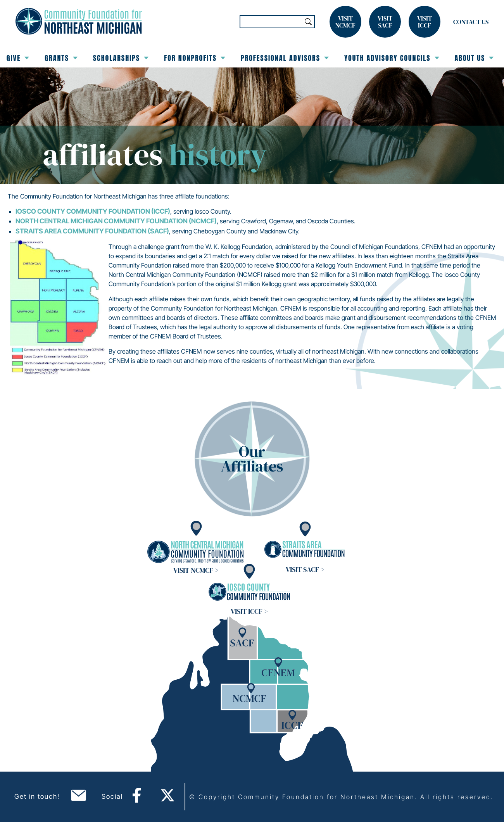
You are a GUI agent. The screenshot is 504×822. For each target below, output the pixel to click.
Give (18, 58)
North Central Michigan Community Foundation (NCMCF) (116, 221)
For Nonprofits (195, 58)
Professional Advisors (285, 58)
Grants (61, 58)
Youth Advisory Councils (392, 58)
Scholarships (121, 58)
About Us (474, 58)
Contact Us (471, 22)
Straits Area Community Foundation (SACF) (92, 231)
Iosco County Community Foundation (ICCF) (93, 211)
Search (308, 22)
